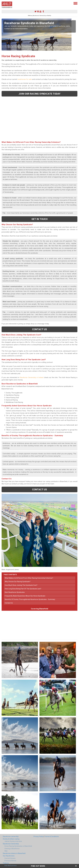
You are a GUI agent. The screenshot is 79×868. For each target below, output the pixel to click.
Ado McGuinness (11, 866)
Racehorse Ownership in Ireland (32, 377)
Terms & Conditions (52, 836)
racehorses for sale (25, 79)
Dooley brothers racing (11, 839)
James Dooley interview (13, 841)
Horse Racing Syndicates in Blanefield (18, 846)
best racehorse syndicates (15, 592)
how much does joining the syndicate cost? (21, 585)
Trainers (6, 863)
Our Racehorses (9, 856)
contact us (9, 603)
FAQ (6, 851)
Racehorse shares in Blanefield (14, 853)
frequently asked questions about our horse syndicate (25, 596)
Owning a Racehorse (12, 849)
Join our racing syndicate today (39, 94)
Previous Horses (10, 861)
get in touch (39, 219)
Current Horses (10, 858)
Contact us (40, 329)
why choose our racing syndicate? (18, 582)
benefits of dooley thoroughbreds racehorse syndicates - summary (30, 599)
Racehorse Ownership (11, 844)
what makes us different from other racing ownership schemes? (29, 578)
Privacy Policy (39, 836)
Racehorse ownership (11, 836)
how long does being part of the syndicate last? (23, 589)
